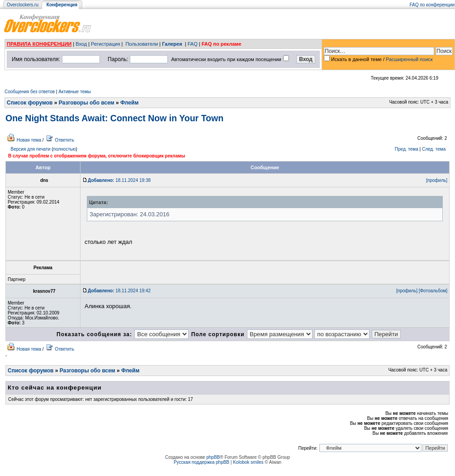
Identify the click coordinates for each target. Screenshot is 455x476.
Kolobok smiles (248, 462)
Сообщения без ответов (30, 92)
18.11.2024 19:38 (119, 180)
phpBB (213, 457)
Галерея (172, 44)
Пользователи (142, 44)
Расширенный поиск (409, 59)
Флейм (129, 103)
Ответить (64, 140)
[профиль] (437, 180)
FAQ (193, 44)
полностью (64, 149)
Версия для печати (31, 149)
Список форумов (30, 103)
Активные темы (75, 92)
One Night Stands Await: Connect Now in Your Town (114, 118)
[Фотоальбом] (433, 291)
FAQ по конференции (432, 5)
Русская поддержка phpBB (201, 462)
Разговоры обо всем (87, 103)
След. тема (434, 149)
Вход (81, 44)
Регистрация (105, 44)
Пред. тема (407, 149)
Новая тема (29, 140)
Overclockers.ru (23, 5)
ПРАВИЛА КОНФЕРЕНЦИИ (39, 44)
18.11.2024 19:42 (119, 291)
